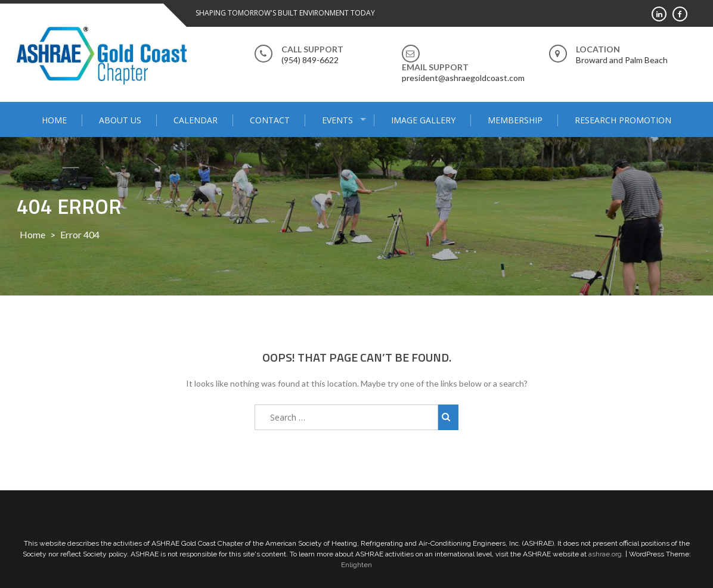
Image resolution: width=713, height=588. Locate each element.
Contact (270, 120)
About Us (120, 120)
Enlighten (356, 565)
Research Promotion (623, 120)
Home (54, 120)
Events (337, 120)
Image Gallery (423, 120)
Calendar (196, 120)
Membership (515, 120)
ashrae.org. (606, 554)
